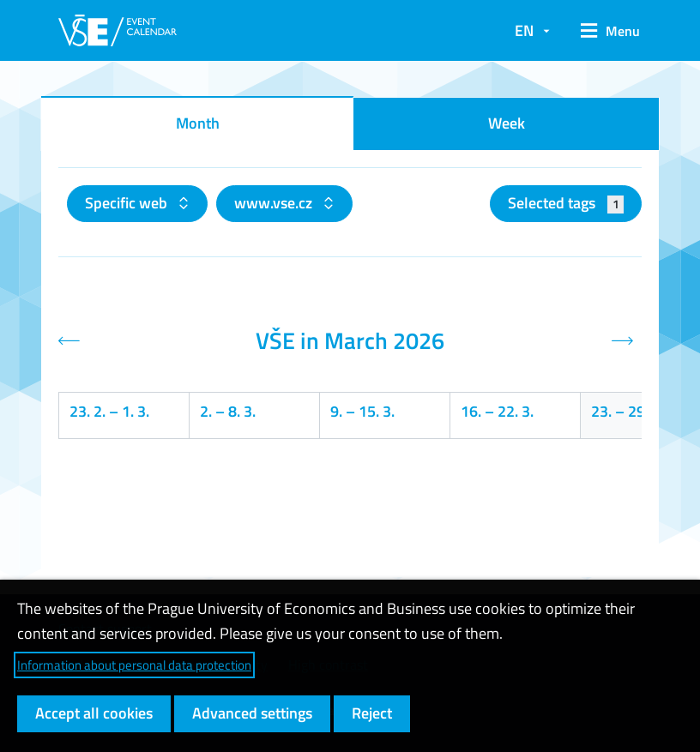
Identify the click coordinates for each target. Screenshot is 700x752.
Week (507, 123)
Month (198, 123)
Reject (372, 713)
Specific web (128, 203)
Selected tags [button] (566, 203)
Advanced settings (252, 713)
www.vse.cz (275, 203)
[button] (604, 31)
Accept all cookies (94, 713)
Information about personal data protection (134, 665)
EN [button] (524, 30)
